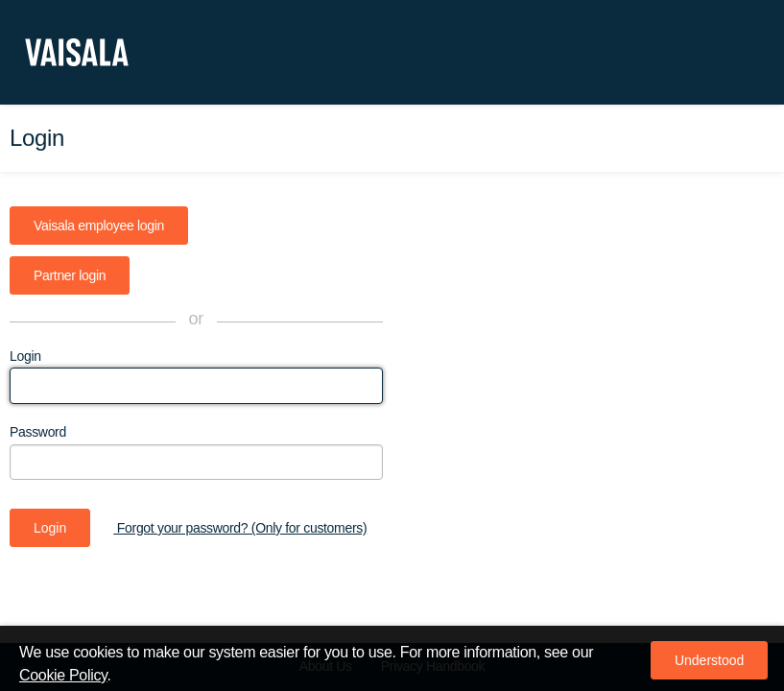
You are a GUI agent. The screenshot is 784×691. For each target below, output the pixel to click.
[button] (709, 660)
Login (25, 356)
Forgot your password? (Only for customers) (240, 528)
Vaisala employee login (99, 226)
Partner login (70, 275)
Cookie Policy (63, 675)
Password (38, 432)
